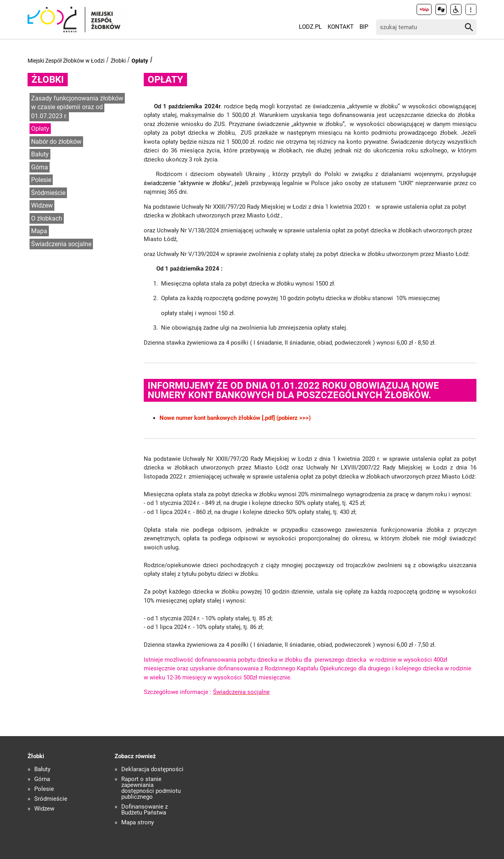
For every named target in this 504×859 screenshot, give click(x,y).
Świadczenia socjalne (61, 244)
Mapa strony (138, 823)
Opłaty (140, 61)
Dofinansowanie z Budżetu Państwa (145, 810)
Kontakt (341, 27)
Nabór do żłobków (56, 142)
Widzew (42, 205)
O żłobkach (47, 218)
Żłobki (118, 61)
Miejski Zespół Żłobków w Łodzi (66, 61)
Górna (40, 167)
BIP (364, 27)
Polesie (41, 180)
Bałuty (40, 154)
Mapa (39, 231)
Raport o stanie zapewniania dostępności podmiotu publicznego (151, 788)
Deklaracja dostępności (152, 769)
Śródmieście (48, 193)
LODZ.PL (310, 27)
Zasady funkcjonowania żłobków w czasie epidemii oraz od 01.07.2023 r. (77, 107)
